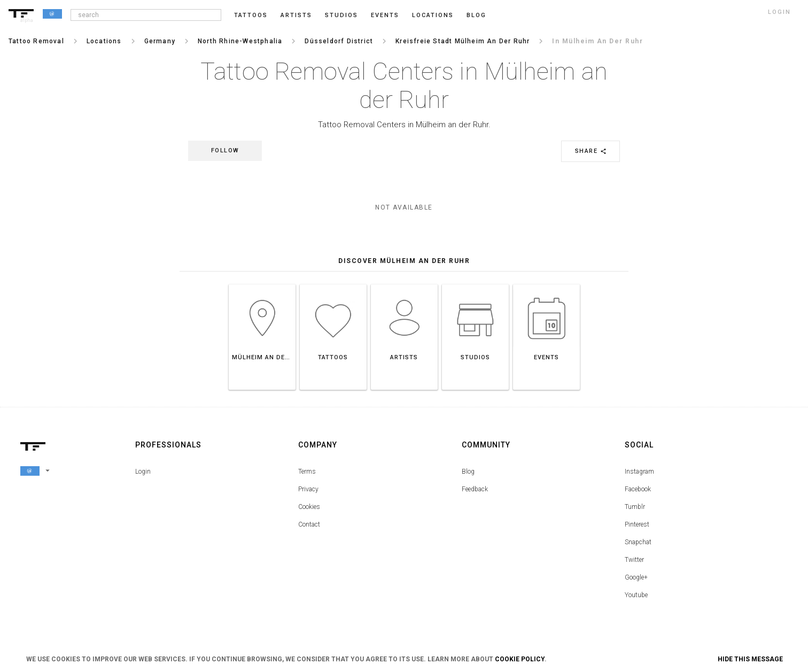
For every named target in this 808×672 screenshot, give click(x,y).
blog (476, 15)
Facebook (638, 489)
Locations (433, 15)
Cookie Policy (520, 659)
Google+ (636, 577)
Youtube (636, 595)
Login (143, 472)
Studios (341, 15)
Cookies (309, 507)
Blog (468, 472)
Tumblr (635, 507)
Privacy (308, 489)
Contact (309, 524)
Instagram (639, 472)
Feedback (475, 489)
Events (385, 15)
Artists (296, 15)
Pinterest (637, 524)
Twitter (634, 560)
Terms (307, 472)
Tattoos (251, 15)
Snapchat (638, 542)
